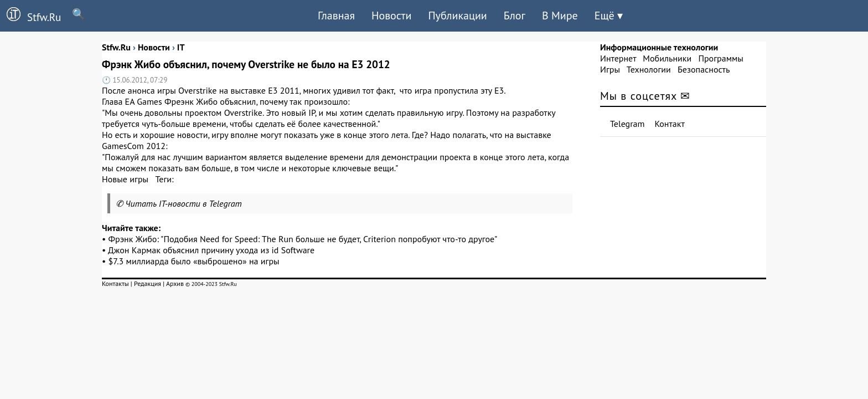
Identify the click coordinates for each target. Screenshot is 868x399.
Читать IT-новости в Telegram (184, 203)
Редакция (148, 283)
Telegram (627, 124)
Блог (515, 16)
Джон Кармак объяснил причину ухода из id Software (211, 250)
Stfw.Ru (30, 16)
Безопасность (704, 69)
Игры (610, 69)
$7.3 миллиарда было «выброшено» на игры (194, 261)
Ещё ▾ (609, 16)
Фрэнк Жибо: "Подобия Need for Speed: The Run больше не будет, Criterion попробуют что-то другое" (303, 239)
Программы (720, 58)
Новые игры (125, 179)
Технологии (649, 69)
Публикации (457, 16)
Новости (391, 16)
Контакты (115, 283)
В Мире (560, 16)
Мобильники (667, 58)
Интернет (618, 58)
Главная (336, 16)
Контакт (670, 124)
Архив (175, 283)
